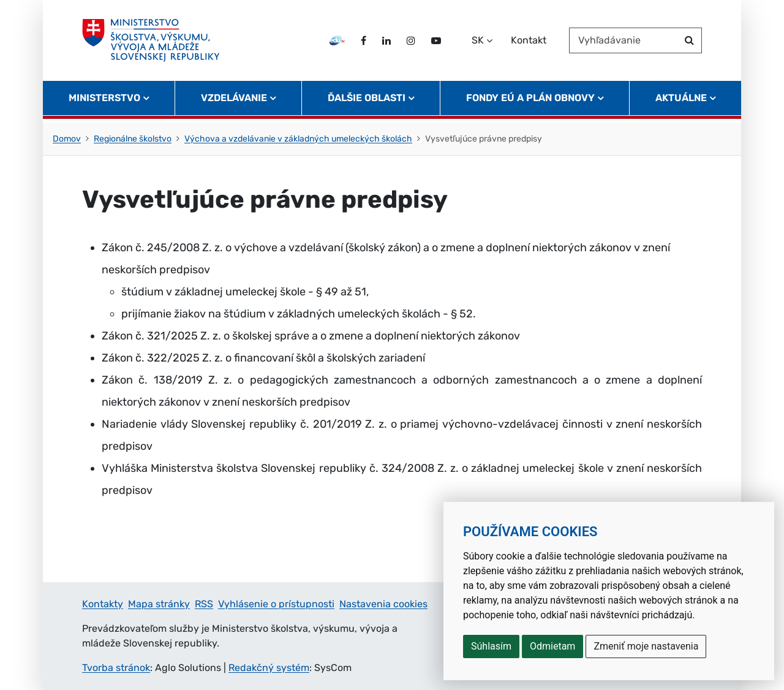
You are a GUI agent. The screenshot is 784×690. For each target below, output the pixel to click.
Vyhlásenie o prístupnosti (276, 604)
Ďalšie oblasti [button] (367, 101)
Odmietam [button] (552, 646)
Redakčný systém (269, 668)
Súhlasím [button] (491, 646)
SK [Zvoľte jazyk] (478, 42)
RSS (204, 604)
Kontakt (529, 42)
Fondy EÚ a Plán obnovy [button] (530, 101)
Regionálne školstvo (133, 139)
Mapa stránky (159, 604)
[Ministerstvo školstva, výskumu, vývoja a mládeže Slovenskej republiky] (152, 42)
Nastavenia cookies (383, 604)
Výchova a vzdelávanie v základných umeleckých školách (298, 139)
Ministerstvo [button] (104, 101)
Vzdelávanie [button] (234, 101)
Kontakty (103, 604)
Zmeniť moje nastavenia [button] (646, 646)
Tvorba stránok (116, 668)
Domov (67, 139)
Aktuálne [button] (681, 101)
